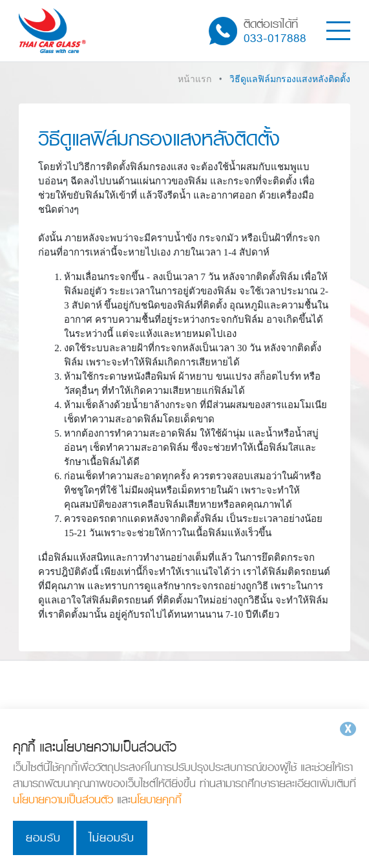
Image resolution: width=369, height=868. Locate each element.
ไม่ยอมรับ (112, 838)
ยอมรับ (43, 838)
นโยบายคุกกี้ (156, 800)
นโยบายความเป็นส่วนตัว (63, 800)
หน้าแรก (195, 79)
